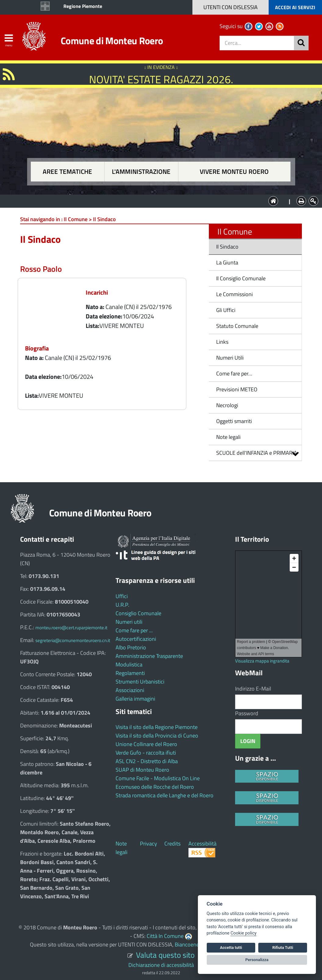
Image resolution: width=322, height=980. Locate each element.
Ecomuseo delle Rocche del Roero (155, 787)
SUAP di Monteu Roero (142, 770)
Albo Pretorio (131, 647)
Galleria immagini (135, 699)
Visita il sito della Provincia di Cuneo (157, 736)
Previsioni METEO (237, 389)
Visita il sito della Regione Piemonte (157, 727)
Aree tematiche (67, 172)
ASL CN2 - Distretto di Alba (147, 761)
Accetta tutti (231, 948)
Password (247, 713)
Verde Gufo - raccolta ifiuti (146, 753)
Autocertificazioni (136, 639)
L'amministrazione (141, 172)
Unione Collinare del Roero (146, 744)
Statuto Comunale (237, 326)
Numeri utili (129, 622)
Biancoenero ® (192, 944)
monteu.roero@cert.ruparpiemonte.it (71, 628)
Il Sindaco (227, 247)
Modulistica (129, 664)
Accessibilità (202, 844)
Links (222, 342)
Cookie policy (243, 933)
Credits (172, 844)
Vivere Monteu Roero (234, 172)
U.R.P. (122, 605)
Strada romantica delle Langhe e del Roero (165, 795)
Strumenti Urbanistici (140, 682)
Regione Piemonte (83, 6)
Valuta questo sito (165, 955)
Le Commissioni (234, 294)
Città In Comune (165, 936)
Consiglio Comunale (138, 613)
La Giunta (227, 262)
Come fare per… (234, 373)
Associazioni (130, 690)
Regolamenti (130, 673)
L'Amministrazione (156, 201)
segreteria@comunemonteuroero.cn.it (73, 640)
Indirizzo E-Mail (253, 689)
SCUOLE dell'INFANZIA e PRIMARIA (257, 453)
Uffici (122, 596)
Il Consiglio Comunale (241, 278)
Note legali (228, 437)
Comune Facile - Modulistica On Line (158, 778)
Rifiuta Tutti (283, 948)
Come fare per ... (134, 630)
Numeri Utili (230, 358)
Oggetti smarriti (234, 421)
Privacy (148, 844)
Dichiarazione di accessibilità (161, 965)
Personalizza (257, 960)
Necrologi (227, 405)
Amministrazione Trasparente (149, 656)
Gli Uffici (226, 310)
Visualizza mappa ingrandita (262, 661)
